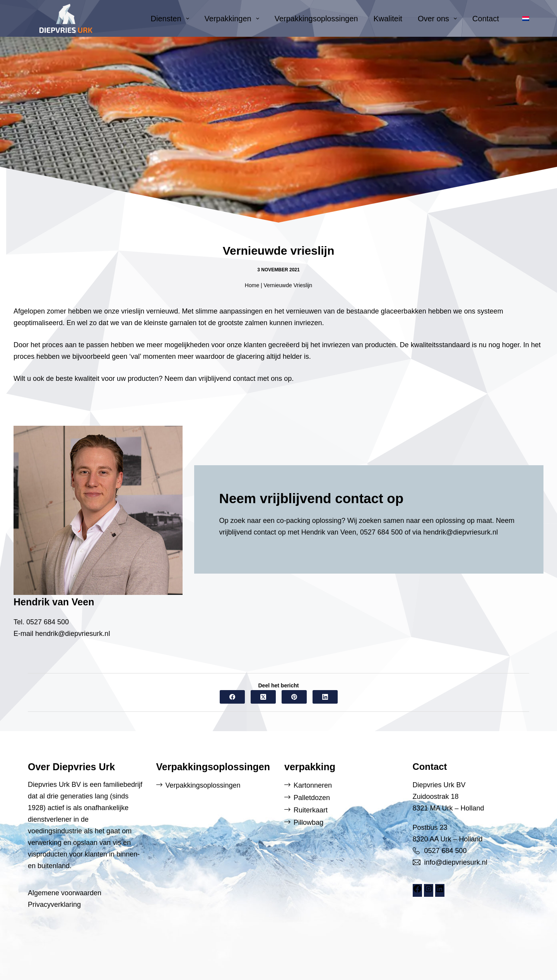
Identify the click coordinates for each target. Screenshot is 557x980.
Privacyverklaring (54, 905)
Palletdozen (312, 798)
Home (252, 285)
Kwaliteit (388, 19)
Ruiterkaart (311, 810)
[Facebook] (232, 697)
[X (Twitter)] (263, 697)
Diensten (172, 19)
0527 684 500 (48, 622)
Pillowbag (308, 822)
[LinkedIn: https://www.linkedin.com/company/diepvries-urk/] (440, 891)
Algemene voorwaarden (65, 893)
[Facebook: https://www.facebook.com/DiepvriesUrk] (417, 891)
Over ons (439, 19)
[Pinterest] (294, 697)
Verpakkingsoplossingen (316, 19)
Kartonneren (313, 785)
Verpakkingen (233, 19)
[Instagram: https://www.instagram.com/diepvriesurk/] (429, 891)
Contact (486, 19)
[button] (526, 19)
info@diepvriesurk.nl (456, 862)
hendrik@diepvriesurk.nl (73, 634)
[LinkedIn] (325, 697)
